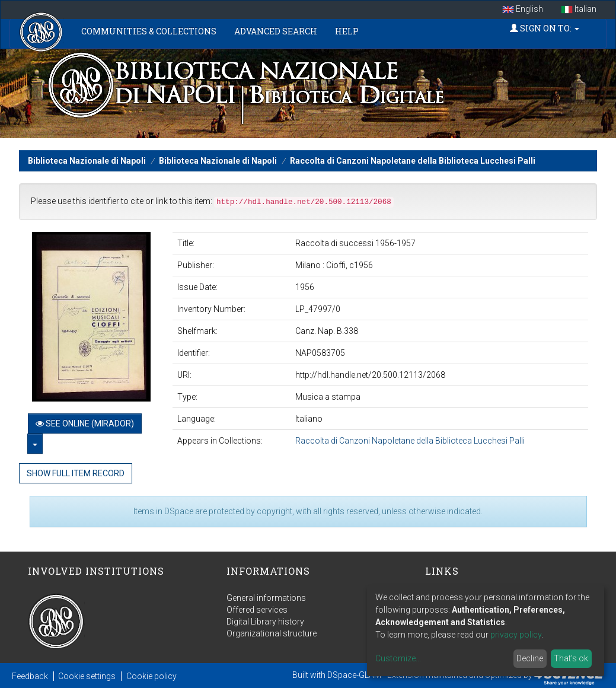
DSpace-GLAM (354, 675)
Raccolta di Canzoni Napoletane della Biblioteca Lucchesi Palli (413, 161)
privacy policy (516, 635)
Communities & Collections (149, 31)
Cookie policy (151, 676)
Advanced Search (276, 31)
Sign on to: (545, 28)
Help (347, 31)
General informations (266, 598)
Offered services (257, 610)
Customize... (398, 658)
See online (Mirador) (85, 423)
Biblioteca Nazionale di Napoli (87, 161)
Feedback (30, 676)
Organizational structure (272, 633)
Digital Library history (265, 622)
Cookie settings (87, 676)
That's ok (571, 658)
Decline (530, 658)
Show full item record (76, 473)
